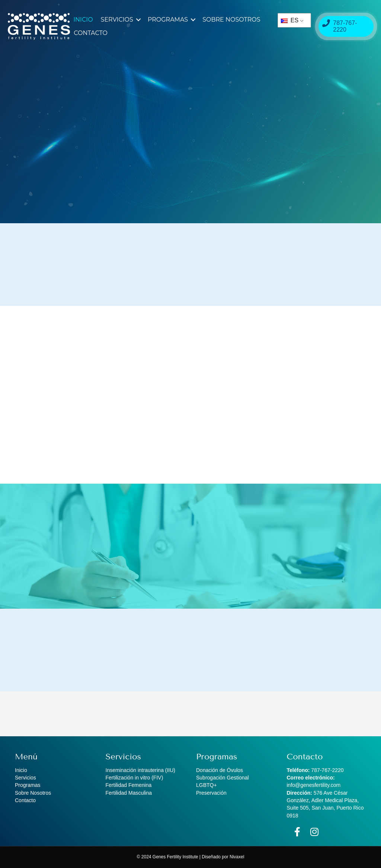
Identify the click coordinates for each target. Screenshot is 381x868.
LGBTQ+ (206, 785)
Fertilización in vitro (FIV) (135, 778)
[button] (138, 20)
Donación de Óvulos (220, 770)
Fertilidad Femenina (129, 785)
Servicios (117, 20)
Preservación (211, 793)
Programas (168, 20)
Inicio (83, 20)
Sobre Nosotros (231, 20)
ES (290, 20)
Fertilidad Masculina (129, 793)
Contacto (91, 33)
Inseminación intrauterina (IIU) (141, 770)
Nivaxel (237, 857)
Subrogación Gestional (222, 778)
